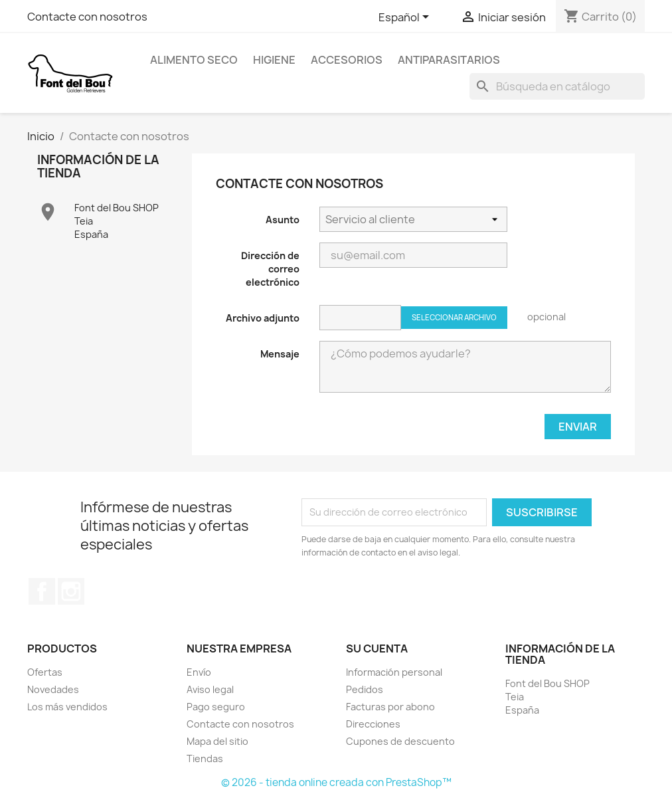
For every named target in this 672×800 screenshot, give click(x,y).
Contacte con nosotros (87, 17)
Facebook (42, 591)
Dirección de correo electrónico (270, 269)
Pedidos (365, 689)
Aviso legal (210, 689)
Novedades (53, 689)
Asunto (283, 220)
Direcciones (373, 724)
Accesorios (347, 60)
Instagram (71, 591)
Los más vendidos (67, 707)
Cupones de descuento (400, 741)
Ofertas (45, 672)
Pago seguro (216, 707)
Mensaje (280, 354)
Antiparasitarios (449, 60)
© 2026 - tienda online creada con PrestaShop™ (336, 782)
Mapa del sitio (217, 741)
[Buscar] (557, 86)
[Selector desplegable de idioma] (406, 18)
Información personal (394, 672)
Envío (199, 672)
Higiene (274, 60)
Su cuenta (377, 649)
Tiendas (205, 758)
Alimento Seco (194, 60)
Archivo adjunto (263, 318)
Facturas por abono (390, 707)
